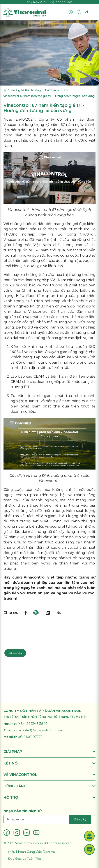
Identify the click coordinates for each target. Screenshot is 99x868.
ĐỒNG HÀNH (49, 786)
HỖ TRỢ (49, 797)
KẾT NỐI (49, 763)
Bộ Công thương (76, 234)
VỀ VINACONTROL (49, 775)
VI (86, 12)
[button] (89, 836)
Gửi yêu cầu (15, 653)
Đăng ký (80, 819)
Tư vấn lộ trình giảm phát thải (43, 396)
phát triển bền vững (22, 261)
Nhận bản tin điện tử (23, 811)
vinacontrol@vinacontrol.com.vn (39, 730)
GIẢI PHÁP (49, 752)
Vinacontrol (14, 240)
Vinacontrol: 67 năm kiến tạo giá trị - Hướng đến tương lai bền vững (49, 96)
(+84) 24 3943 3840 (33, 724)
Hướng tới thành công (26, 90)
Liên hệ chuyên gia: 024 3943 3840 (28, 642)
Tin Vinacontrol (55, 90)
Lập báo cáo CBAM (27, 376)
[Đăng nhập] (71, 12)
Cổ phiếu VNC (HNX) (40, 2)
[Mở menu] (94, 12)
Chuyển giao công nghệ (66, 352)
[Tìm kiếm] (79, 12)
